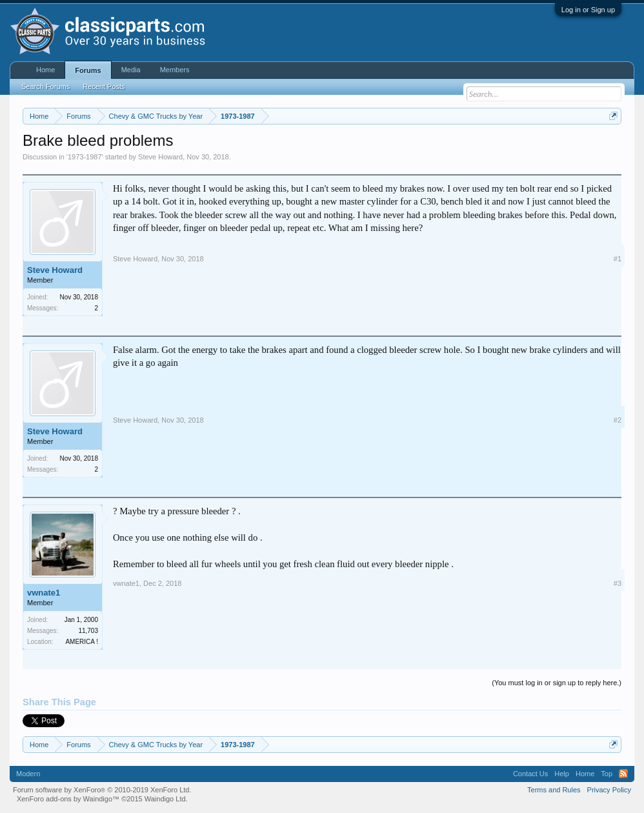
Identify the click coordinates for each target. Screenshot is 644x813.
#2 (618, 420)
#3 (618, 583)
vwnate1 (44, 593)
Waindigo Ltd (165, 799)
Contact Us (530, 774)
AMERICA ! (82, 642)
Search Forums (45, 86)
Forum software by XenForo (102, 790)
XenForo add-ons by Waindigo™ (68, 799)
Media (131, 70)
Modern (28, 774)
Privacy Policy (609, 790)
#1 (618, 259)
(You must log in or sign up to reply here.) (557, 683)
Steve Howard (160, 157)
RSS (623, 774)
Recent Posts (104, 86)
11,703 (88, 631)
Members (175, 70)
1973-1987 (85, 157)
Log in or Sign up (588, 10)
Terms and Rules (554, 790)
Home (45, 70)
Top (607, 774)
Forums (88, 70)
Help (562, 774)
